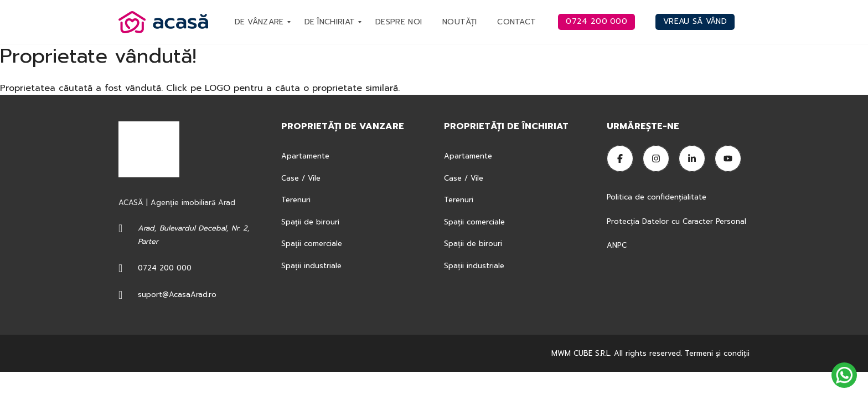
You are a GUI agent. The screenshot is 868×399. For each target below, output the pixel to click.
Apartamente (305, 156)
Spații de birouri (310, 222)
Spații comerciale (312, 244)
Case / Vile (301, 178)
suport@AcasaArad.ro (177, 295)
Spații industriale (311, 266)
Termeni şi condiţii (717, 353)
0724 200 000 (165, 268)
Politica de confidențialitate (658, 197)
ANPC (617, 245)
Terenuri (296, 200)
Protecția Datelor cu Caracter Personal (676, 221)
